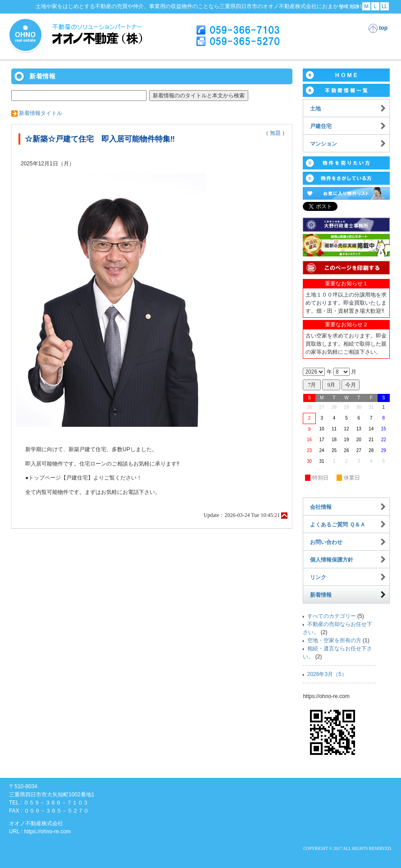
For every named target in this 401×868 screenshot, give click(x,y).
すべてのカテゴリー (332, 616)
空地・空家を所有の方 (334, 640)
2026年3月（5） (327, 674)
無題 (275, 133)
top (378, 28)
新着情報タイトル (41, 113)
